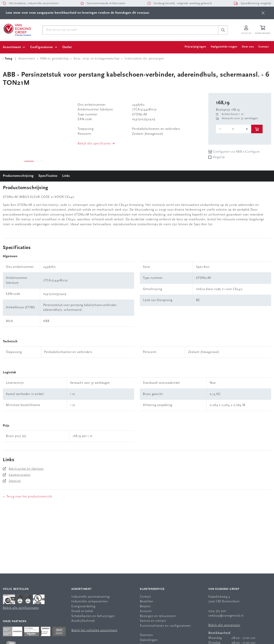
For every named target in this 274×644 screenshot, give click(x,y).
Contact (264, 47)
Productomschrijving (18, 176)
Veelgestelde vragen (224, 47)
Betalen (145, 606)
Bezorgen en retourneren (158, 616)
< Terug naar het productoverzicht (28, 497)
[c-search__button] (223, 30)
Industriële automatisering (90, 597)
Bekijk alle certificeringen (21, 608)
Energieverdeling (83, 606)
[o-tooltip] (234, 129)
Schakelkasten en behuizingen (93, 616)
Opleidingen (149, 640)
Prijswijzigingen (195, 47)
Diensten (146, 635)
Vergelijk (219, 157)
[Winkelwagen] (263, 30)
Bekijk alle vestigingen (224, 625)
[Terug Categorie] (8, 59)
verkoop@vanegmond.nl (226, 616)
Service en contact (153, 621)
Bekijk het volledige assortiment (94, 630)
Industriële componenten (90, 602)
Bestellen (147, 602)
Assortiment (12, 47)
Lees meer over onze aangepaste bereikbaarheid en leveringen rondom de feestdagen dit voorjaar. (78, 13)
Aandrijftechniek (83, 621)
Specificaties (48, 176)
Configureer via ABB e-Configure (234, 152)
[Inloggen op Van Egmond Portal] (246, 30)
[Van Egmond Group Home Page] (17, 29)
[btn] (263, 13)
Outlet (67, 47)
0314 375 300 (217, 611)
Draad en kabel (82, 611)
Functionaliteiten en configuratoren (165, 626)
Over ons (248, 47)
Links (66, 176)
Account (146, 611)
